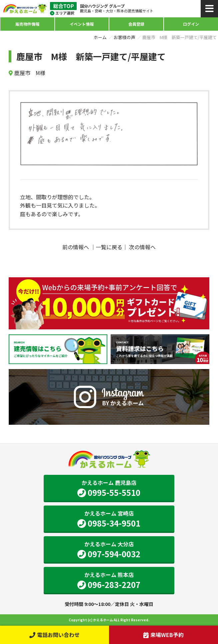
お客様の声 (124, 37)
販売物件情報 (27, 24)
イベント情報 (82, 24)
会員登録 (136, 24)
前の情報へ (76, 247)
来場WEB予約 (163, 635)
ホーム (100, 37)
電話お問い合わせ (54, 635)
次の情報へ (142, 247)
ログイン (191, 24)
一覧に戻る (109, 247)
